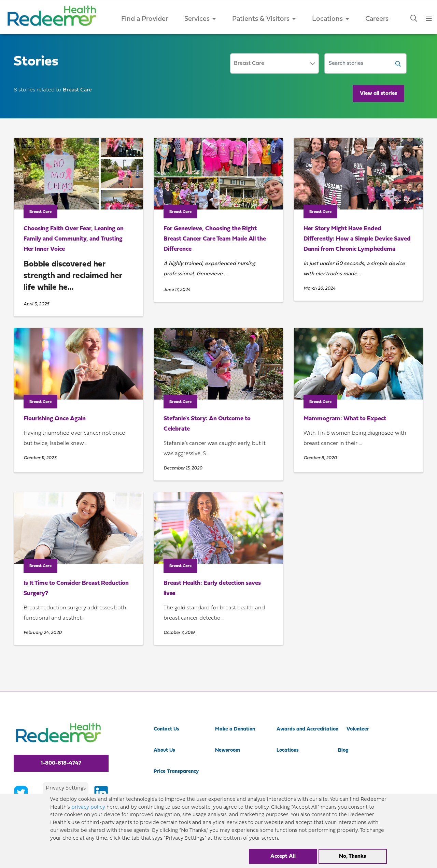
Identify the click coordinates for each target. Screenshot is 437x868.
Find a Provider (145, 19)
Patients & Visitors (264, 19)
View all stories (378, 93)
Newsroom (228, 750)
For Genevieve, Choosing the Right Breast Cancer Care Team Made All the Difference (215, 239)
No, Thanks (353, 856)
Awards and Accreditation (307, 729)
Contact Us (166, 729)
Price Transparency (176, 772)
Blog (343, 750)
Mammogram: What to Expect (345, 419)
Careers (377, 19)
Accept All (283, 856)
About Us (164, 750)
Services (200, 19)
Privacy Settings (66, 788)
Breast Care (40, 212)
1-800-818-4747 (61, 763)
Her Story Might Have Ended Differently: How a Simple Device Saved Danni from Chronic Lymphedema (357, 239)
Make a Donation (235, 729)
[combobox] (274, 63)
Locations (330, 19)
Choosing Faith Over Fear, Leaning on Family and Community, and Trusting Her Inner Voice (74, 239)
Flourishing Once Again (55, 419)
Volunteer (358, 729)
